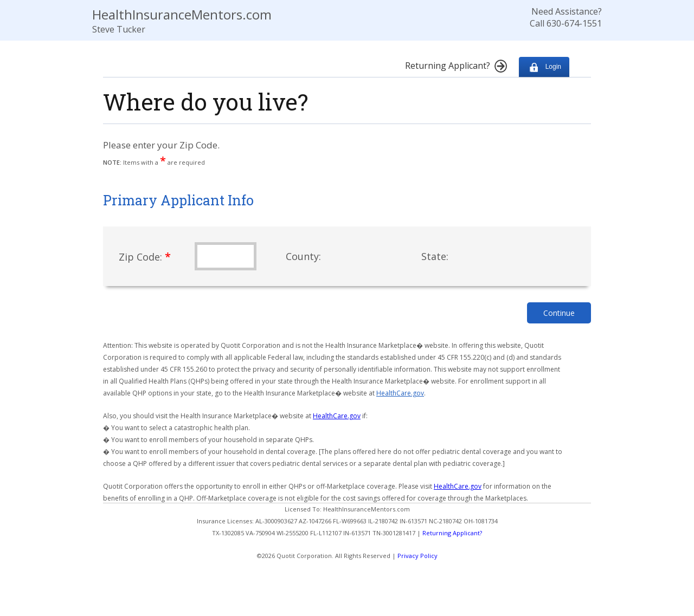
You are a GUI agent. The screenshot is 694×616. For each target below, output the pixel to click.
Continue (559, 313)
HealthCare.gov (400, 393)
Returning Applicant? (452, 533)
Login (544, 67)
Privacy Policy (417, 556)
